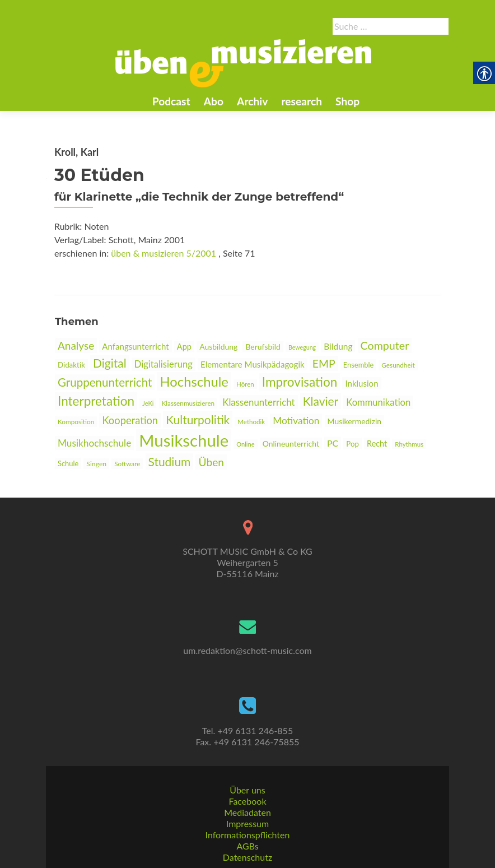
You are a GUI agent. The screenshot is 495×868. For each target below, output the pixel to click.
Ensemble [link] (358, 365)
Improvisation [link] (300, 382)
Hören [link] (245, 384)
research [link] (302, 101)
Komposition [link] (76, 422)
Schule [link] (68, 463)
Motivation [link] (296, 421)
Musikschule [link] (184, 440)
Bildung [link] (338, 346)
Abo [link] (214, 101)
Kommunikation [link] (378, 402)
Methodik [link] (251, 422)
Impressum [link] (247, 823)
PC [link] (333, 443)
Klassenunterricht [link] (258, 402)
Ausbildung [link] (218, 347)
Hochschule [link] (194, 381)
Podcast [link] (171, 101)
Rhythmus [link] (409, 444)
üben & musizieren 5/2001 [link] (164, 253)
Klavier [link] (321, 401)
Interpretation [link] (96, 401)
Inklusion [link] (361, 383)
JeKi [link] (148, 403)
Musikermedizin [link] (355, 421)
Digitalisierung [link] (164, 364)
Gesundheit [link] (398, 365)
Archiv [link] (252, 101)
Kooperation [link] (130, 420)
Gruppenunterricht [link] (105, 382)
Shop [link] (347, 101)
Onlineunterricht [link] (291, 444)
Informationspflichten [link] (248, 835)
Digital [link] (110, 363)
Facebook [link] (247, 801)
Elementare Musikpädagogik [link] (253, 364)
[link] (244, 62)
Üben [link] (211, 462)
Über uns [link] (247, 790)
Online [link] (245, 444)
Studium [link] (170, 461)
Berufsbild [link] (263, 347)
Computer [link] (385, 345)
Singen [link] (96, 464)
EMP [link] (324, 363)
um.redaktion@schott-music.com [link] (247, 650)
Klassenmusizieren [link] (188, 403)
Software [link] (127, 464)
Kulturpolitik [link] (198, 419)
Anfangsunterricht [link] (135, 346)
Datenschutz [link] (247, 857)
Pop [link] (352, 444)
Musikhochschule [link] (94, 443)
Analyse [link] (76, 345)
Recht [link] (377, 444)
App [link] (184, 347)
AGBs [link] (247, 846)
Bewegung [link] (302, 347)
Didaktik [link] (71, 365)
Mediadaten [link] (247, 812)
